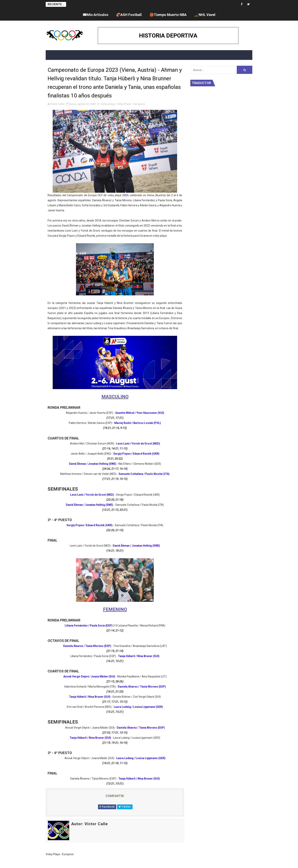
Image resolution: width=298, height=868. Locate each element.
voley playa (108, 104)
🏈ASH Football (129, 15)
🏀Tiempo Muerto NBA (168, 15)
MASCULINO (115, 397)
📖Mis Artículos (95, 15)
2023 (125, 195)
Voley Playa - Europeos (131, 104)
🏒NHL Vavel (205, 15)
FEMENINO (115, 609)
